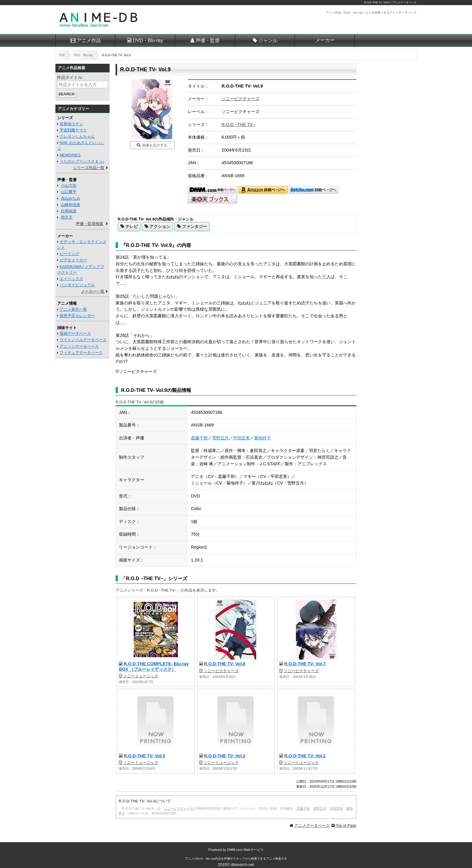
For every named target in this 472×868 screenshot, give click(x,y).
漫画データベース (75, 333)
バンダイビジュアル (77, 285)
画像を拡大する (155, 145)
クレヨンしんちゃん (77, 136)
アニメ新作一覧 (73, 309)
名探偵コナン (71, 124)
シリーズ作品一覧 (89, 168)
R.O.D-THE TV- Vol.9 (377, 2)
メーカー (325, 40)
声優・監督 (208, 40)
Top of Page (346, 825)
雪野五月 (220, 438)
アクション (160, 226)
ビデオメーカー (73, 260)
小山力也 (69, 185)
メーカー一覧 (93, 291)
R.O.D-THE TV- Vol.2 (305, 756)
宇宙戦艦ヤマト (73, 130)
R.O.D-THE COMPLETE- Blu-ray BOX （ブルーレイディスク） (154, 666)
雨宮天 (67, 217)
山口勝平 (69, 192)
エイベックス (71, 279)
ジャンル (268, 40)
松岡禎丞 (69, 211)
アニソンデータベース (79, 346)
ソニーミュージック (141, 676)
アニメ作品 (89, 40)
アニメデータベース (312, 825)
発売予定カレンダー (77, 316)
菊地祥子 (262, 438)
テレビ (132, 226)
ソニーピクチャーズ (241, 99)
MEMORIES (70, 155)
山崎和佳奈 (71, 205)
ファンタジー (194, 226)
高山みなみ (71, 198)
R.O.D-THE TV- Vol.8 (225, 664)
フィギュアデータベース (81, 353)
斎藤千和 (199, 438)
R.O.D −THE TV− (238, 125)
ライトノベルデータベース (83, 340)
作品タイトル (70, 77)
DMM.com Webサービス (245, 850)
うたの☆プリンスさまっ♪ (82, 161)
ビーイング (69, 254)
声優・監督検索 (90, 224)
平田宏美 (241, 438)
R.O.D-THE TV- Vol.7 (305, 664)
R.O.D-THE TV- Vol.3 (225, 756)
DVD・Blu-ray (148, 40)
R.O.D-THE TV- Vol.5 (144, 756)
